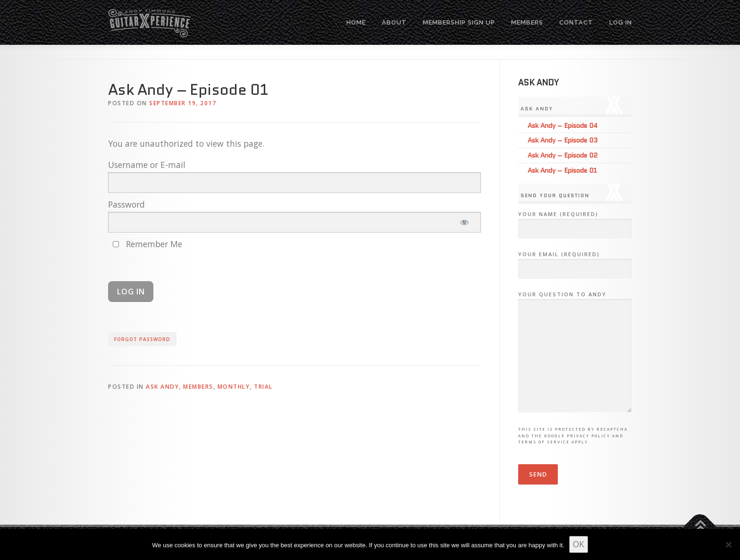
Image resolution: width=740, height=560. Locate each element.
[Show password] (465, 222)
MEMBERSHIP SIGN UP (459, 22)
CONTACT (576, 22)
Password (126, 204)
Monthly (234, 387)
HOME (356, 22)
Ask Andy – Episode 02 (563, 155)
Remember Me (147, 244)
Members (198, 387)
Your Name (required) (575, 222)
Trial (263, 387)
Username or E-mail (147, 165)
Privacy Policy (589, 436)
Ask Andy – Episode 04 (563, 125)
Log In (621, 22)
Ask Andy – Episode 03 (563, 140)
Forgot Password (142, 339)
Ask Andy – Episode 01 (562, 170)
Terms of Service (544, 442)
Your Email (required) (575, 262)
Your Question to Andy (575, 352)
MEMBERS (527, 22)
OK (579, 544)
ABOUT (394, 22)
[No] (728, 544)
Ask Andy (162, 387)
